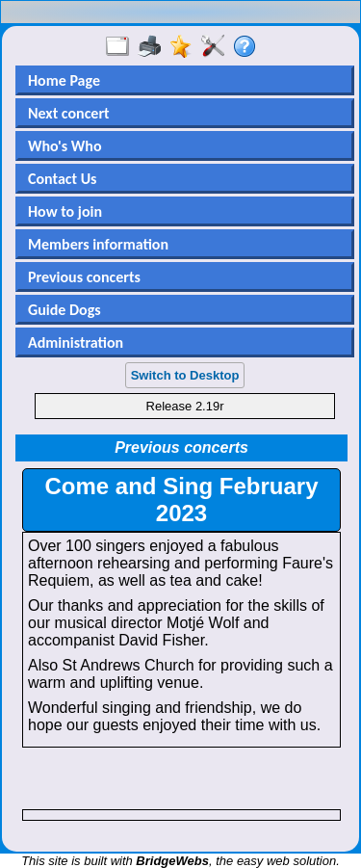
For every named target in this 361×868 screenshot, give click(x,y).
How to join (65, 211)
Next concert (69, 113)
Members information (98, 244)
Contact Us (62, 179)
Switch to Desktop (185, 375)
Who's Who (64, 146)
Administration (76, 342)
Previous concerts (84, 277)
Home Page (64, 80)
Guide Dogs (64, 310)
